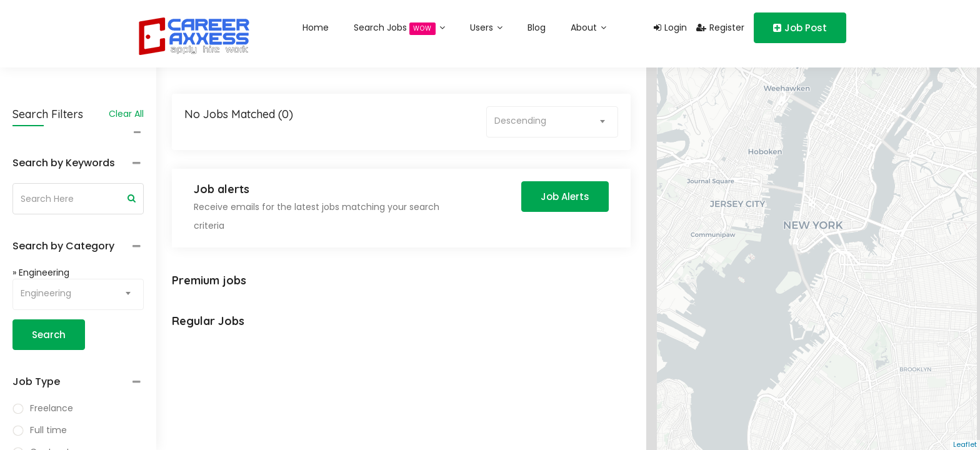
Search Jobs (399, 28)
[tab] (78, 163)
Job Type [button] (36, 382)
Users (486, 27)
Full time (48, 430)
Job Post (800, 28)
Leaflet (965, 444)
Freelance (52, 408)
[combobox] (78, 294)
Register (720, 27)
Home (316, 27)
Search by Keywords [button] (64, 163)
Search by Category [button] (63, 246)
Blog (537, 27)
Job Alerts (565, 197)
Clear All (126, 114)
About (588, 27)
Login (670, 27)
